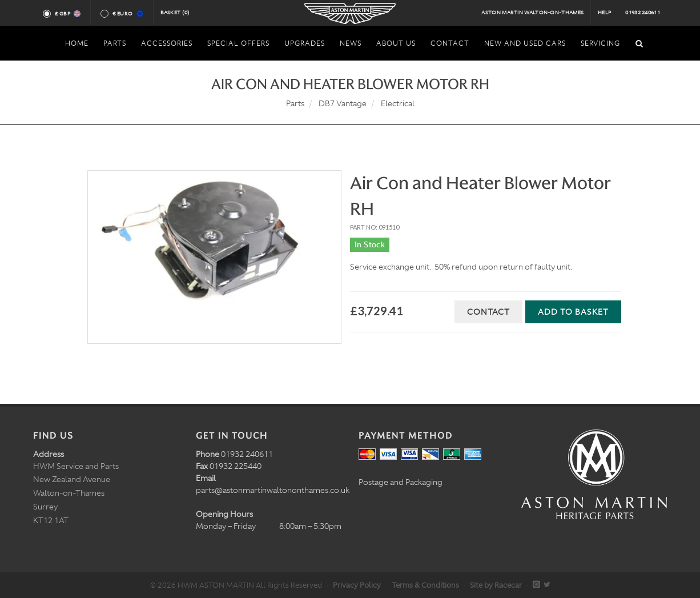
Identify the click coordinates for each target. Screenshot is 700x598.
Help (604, 13)
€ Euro (127, 14)
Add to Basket (573, 312)
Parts (295, 103)
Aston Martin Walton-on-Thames (532, 13)
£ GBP (67, 14)
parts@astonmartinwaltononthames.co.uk (273, 490)
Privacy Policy (357, 585)
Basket (175, 13)
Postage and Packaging (401, 482)
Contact (488, 312)
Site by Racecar (496, 585)
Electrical (398, 103)
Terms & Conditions (425, 585)
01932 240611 (643, 13)
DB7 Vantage (343, 103)
